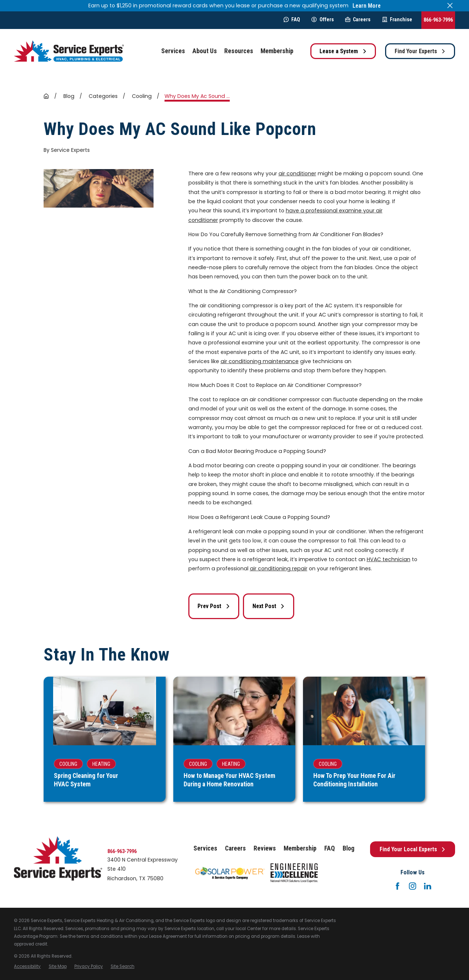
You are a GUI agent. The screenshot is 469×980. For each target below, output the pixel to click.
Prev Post (214, 606)
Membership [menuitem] (277, 51)
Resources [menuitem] (239, 51)
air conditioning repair (279, 568)
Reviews (265, 848)
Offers (322, 19)
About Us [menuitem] (205, 51)
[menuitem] (27, 967)
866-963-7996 (438, 20)
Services (205, 848)
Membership (300, 848)
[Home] (69, 51)
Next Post (269, 606)
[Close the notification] (450, 6)
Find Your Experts (420, 51)
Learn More (367, 6)
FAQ (292, 19)
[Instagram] (413, 886)
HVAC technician (389, 559)
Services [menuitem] (173, 51)
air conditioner (297, 173)
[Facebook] (398, 886)
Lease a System (343, 51)
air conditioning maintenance (260, 361)
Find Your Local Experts (413, 849)
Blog (348, 848)
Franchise (397, 19)
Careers (358, 19)
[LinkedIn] (428, 886)
